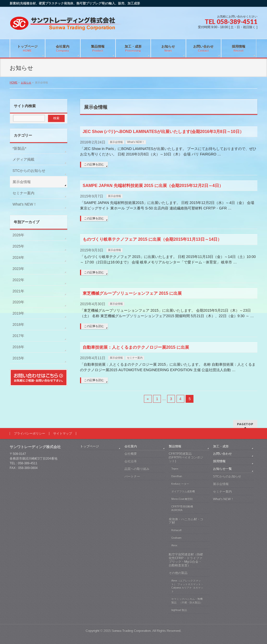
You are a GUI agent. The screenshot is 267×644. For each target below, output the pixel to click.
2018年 (18, 324)
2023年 (18, 269)
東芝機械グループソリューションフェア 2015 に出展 (132, 293)
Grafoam (176, 538)
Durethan (177, 476)
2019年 (18, 313)
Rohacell (176, 530)
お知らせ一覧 (222, 469)
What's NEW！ (136, 142)
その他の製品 (178, 573)
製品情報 (175, 446)
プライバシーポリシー (29, 434)
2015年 (18, 358)
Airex (174, 545)
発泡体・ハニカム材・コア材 (186, 521)
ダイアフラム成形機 (183, 491)
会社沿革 (131, 461)
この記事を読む (94, 164)
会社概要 (131, 454)
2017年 (18, 336)
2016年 (18, 347)
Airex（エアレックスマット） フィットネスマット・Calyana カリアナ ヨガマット (187, 586)
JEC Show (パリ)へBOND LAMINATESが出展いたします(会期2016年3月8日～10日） (163, 132)
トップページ (89, 446)
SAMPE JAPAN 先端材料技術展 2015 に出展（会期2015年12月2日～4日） (153, 186)
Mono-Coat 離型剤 (182, 499)
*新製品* (19, 148)
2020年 (18, 302)
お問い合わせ (222, 454)
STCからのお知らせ (29, 171)
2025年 (18, 246)
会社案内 (131, 446)
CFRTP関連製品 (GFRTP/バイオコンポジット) (186, 457)
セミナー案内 (135, 358)
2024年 (18, 257)
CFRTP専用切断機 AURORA (182, 508)
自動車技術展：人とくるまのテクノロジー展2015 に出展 (136, 347)
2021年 (18, 291)
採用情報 (219, 461)
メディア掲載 (23, 159)
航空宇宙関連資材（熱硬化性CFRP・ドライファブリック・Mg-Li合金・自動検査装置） (186, 560)
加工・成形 (221, 446)
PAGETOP (245, 424)
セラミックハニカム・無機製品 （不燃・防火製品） (187, 601)
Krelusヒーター (180, 484)
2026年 (18, 235)
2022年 (18, 280)
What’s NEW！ (223, 499)
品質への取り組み (137, 469)
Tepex (175, 469)
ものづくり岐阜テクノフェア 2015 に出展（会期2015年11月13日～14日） (152, 239)
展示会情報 (116, 142)
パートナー (132, 476)
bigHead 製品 (179, 610)
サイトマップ (63, 434)
